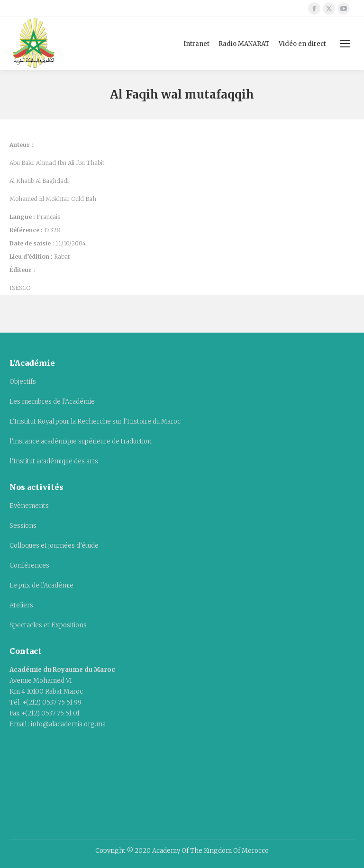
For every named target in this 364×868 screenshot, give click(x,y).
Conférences (29, 565)
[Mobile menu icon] (345, 44)
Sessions (23, 526)
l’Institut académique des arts (54, 461)
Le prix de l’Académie (41, 585)
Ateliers (21, 605)
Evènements (29, 506)
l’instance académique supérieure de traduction (81, 441)
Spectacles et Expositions (48, 625)
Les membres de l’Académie (52, 402)
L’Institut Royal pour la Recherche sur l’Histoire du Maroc (95, 421)
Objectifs (23, 382)
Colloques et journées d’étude (54, 546)
